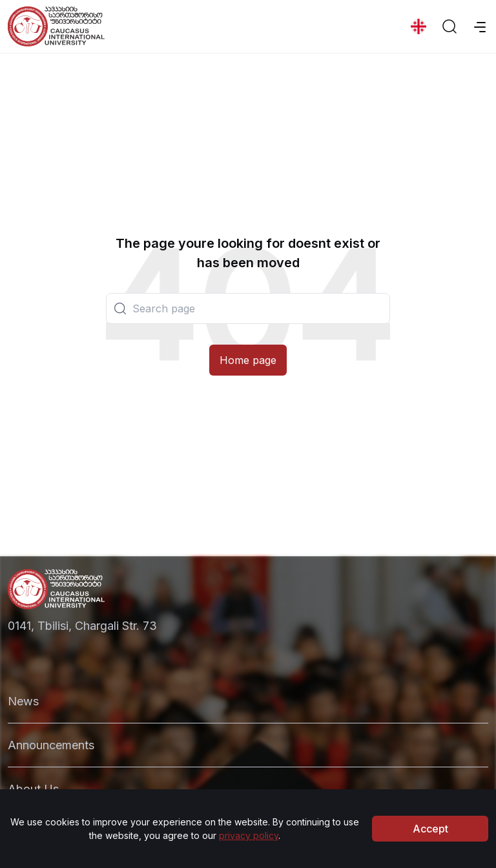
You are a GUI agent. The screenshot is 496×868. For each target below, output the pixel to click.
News (23, 701)
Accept (430, 833)
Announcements (51, 745)
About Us (33, 789)
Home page (248, 360)
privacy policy (249, 839)
